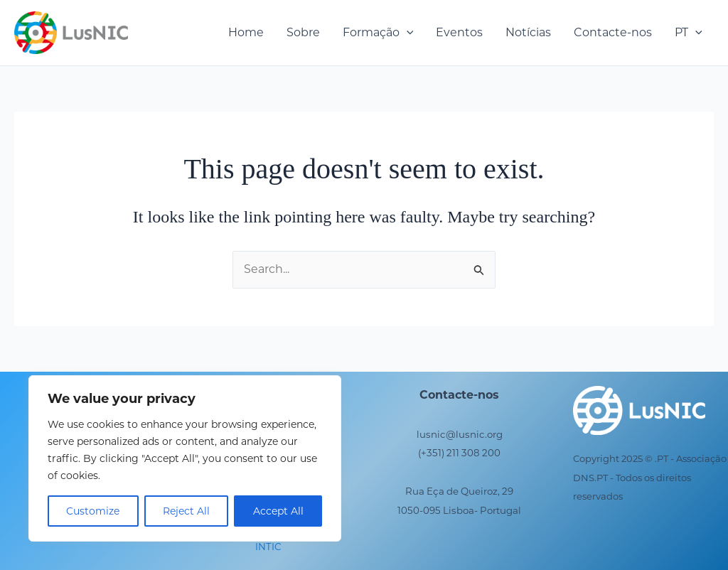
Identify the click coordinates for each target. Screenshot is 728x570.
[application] (407, 33)
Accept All (278, 511)
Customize (93, 511)
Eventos (459, 32)
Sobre (303, 32)
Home (246, 32)
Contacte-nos (613, 32)
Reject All (186, 511)
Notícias (528, 32)
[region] (185, 458)
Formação (378, 33)
